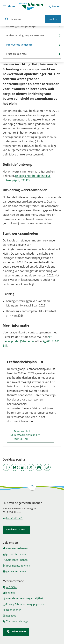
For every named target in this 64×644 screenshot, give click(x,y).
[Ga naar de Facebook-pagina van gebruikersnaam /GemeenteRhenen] (15, 548)
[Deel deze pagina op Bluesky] (14, 467)
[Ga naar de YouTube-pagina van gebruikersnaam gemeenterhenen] (14, 571)
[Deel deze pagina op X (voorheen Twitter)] (31, 467)
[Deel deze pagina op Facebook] (6, 467)
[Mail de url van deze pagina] (39, 467)
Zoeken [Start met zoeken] (53, 19)
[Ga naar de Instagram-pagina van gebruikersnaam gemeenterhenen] (14, 554)
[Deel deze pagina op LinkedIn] (23, 467)
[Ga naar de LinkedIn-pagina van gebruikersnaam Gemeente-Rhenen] (15, 560)
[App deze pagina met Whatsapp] (47, 467)
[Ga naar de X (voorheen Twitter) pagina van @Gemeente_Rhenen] (16, 566)
